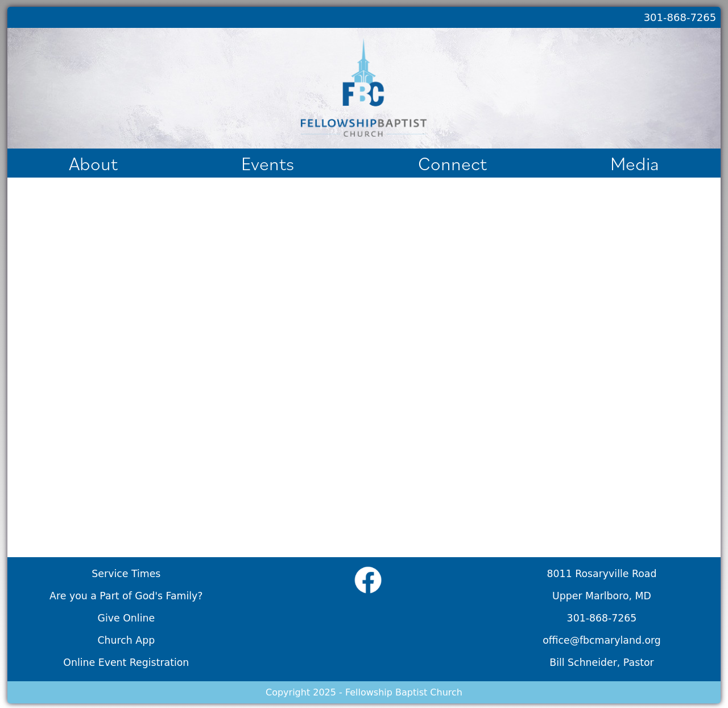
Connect (452, 163)
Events (268, 163)
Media (635, 163)
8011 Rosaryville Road (602, 574)
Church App (126, 640)
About (93, 163)
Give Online (127, 618)
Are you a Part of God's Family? (126, 596)
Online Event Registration (126, 662)
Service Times (126, 574)
